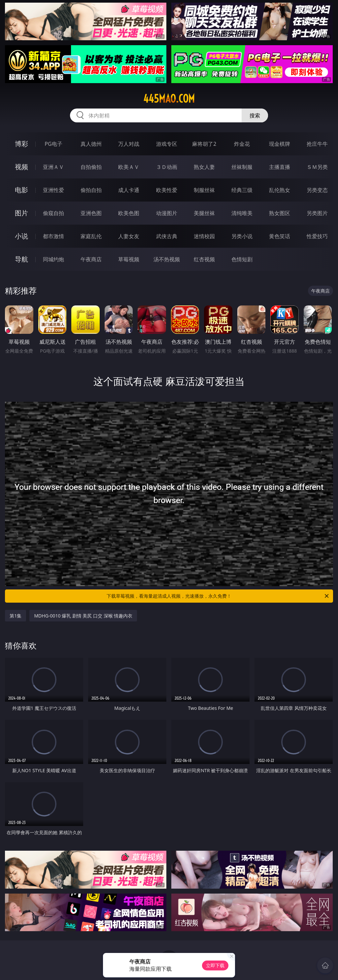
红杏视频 (204, 259)
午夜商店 (91, 259)
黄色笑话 (280, 236)
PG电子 (53, 144)
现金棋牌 (280, 144)
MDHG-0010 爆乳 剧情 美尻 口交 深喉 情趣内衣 (83, 616)
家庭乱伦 (91, 236)
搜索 (255, 115)
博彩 (21, 144)
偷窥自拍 (53, 213)
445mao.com (169, 99)
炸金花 (242, 144)
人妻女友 (129, 236)
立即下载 (215, 965)
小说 (21, 236)
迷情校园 (204, 236)
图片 (21, 213)
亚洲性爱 (53, 190)
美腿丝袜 (204, 213)
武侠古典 (167, 236)
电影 (21, 190)
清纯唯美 (242, 213)
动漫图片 (167, 213)
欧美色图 (129, 213)
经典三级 (242, 190)
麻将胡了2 (204, 144)
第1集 (16, 616)
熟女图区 (280, 213)
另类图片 (317, 213)
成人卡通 (129, 190)
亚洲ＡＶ (53, 167)
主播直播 (280, 167)
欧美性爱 (167, 190)
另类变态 (317, 190)
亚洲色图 (91, 213)
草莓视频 (129, 259)
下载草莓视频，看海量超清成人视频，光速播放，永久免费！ (218, 596)
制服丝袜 (204, 190)
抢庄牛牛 (317, 144)
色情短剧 (242, 259)
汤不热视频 (167, 259)
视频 (21, 167)
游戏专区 (167, 144)
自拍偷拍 (91, 167)
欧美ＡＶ (129, 167)
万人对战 (129, 144)
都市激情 (53, 236)
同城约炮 (53, 259)
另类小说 (242, 236)
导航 (21, 259)
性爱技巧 (317, 236)
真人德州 (91, 144)
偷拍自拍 (91, 190)
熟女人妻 (204, 167)
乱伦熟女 (280, 190)
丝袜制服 (242, 167)
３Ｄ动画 (167, 167)
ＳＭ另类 (317, 167)
